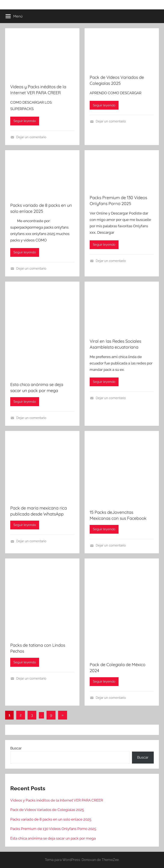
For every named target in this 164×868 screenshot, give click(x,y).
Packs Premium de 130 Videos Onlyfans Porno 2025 (53, 829)
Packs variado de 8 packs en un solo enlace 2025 (51, 819)
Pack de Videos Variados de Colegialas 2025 (47, 810)
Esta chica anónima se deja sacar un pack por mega (53, 838)
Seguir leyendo (25, 121)
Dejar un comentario (31, 137)
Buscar (16, 748)
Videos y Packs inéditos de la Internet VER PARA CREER (57, 800)
